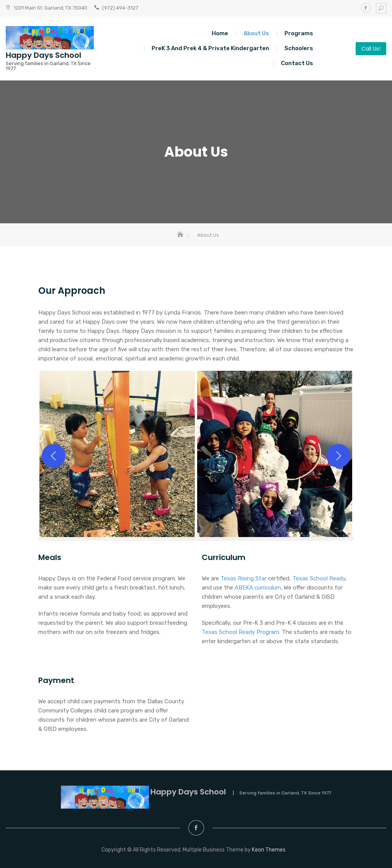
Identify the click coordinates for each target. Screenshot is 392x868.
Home (220, 33)
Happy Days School (43, 55)
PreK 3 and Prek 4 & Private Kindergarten (210, 48)
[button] (117, 456)
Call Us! (371, 49)
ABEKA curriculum (258, 588)
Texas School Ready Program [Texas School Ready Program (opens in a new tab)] (240, 632)
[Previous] (54, 456)
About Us (256, 33)
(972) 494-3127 (120, 8)
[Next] (338, 456)
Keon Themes (269, 850)
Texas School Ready (319, 578)
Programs (299, 33)
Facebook (366, 8)
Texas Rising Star (243, 578)
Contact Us (297, 63)
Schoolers (299, 48)
